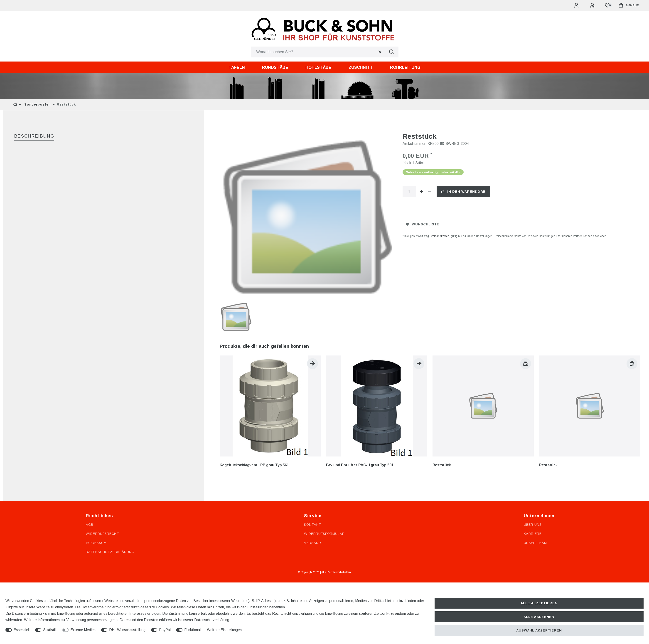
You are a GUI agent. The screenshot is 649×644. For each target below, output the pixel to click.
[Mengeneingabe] (409, 192)
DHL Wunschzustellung (127, 630)
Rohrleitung (405, 67)
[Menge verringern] (430, 192)
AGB (90, 431)
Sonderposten (37, 104)
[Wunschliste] (607, 5)
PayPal (165, 630)
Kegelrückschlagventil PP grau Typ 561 (254, 372)
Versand (313, 449)
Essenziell (22, 630)
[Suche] (392, 52)
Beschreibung (34, 136)
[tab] (34, 136)
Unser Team (535, 449)
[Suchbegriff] (318, 52)
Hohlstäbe (318, 67)
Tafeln (237, 67)
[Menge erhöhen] (422, 192)
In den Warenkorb (463, 192)
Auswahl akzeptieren (539, 630)
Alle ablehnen (539, 617)
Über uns (533, 431)
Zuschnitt (361, 67)
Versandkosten (440, 236)
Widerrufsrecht (102, 440)
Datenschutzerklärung (110, 459)
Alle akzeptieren (539, 603)
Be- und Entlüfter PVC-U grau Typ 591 (360, 372)
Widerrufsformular (324, 440)
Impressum (96, 449)
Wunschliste (423, 224)
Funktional (192, 630)
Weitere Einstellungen (224, 630)
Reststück (442, 372)
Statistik (50, 630)
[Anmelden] (577, 5)
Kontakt (313, 431)
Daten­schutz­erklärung (212, 620)
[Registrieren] (593, 5)
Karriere (533, 440)
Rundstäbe (275, 67)
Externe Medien (83, 630)
